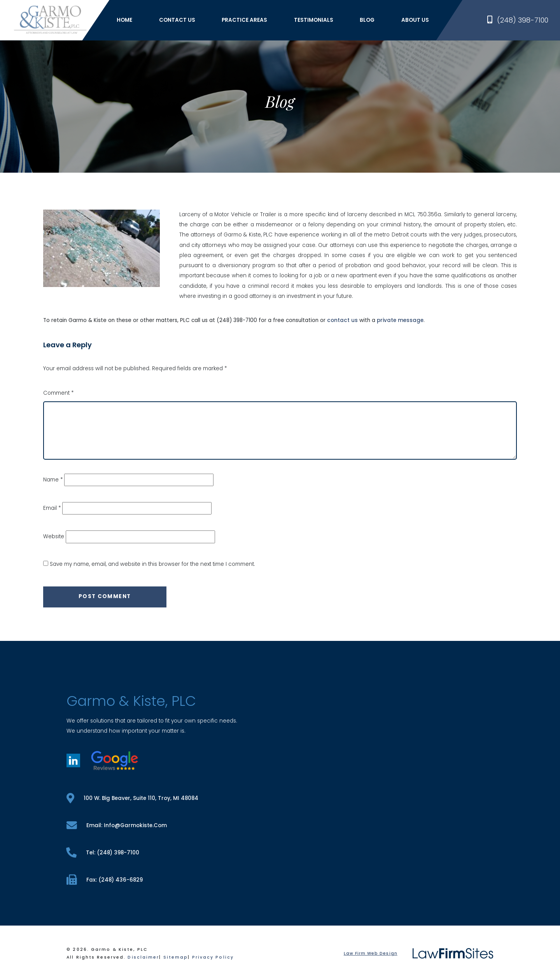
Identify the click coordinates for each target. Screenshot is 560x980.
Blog (367, 20)
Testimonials (314, 20)
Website (54, 536)
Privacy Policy (213, 957)
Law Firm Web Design (371, 953)
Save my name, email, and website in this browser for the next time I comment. (152, 564)
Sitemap (176, 957)
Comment (58, 393)
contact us (342, 320)
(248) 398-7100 (518, 20)
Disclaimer (143, 957)
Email (52, 508)
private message (400, 320)
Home (124, 20)
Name (53, 480)
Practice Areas (244, 20)
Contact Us (177, 20)
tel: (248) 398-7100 (103, 853)
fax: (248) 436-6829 (104, 880)
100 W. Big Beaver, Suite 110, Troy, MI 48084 (132, 798)
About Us (415, 20)
